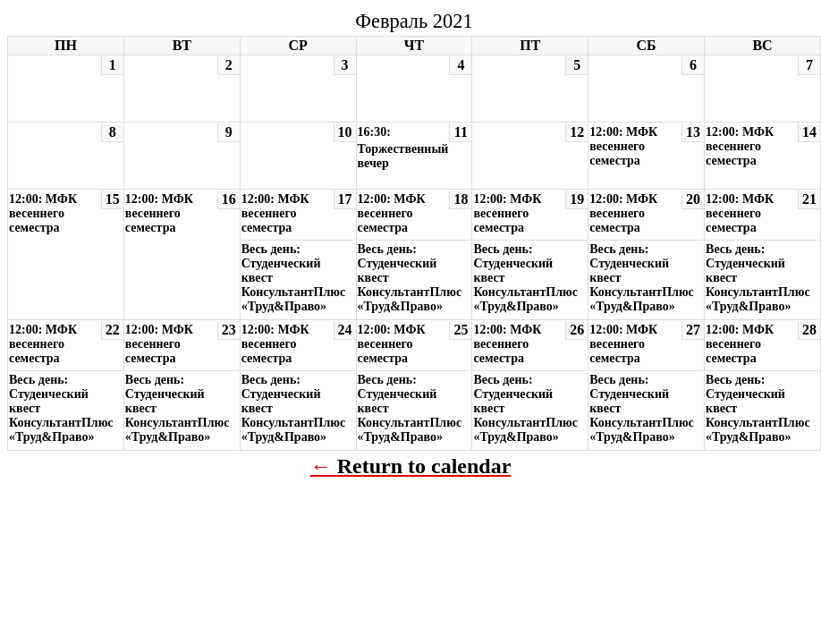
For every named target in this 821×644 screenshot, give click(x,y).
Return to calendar (424, 466)
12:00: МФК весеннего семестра (623, 146)
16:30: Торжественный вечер (403, 148)
